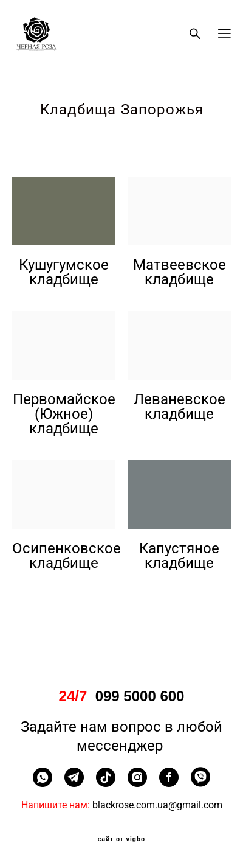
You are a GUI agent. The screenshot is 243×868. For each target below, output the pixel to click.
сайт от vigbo (122, 839)
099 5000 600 (140, 696)
